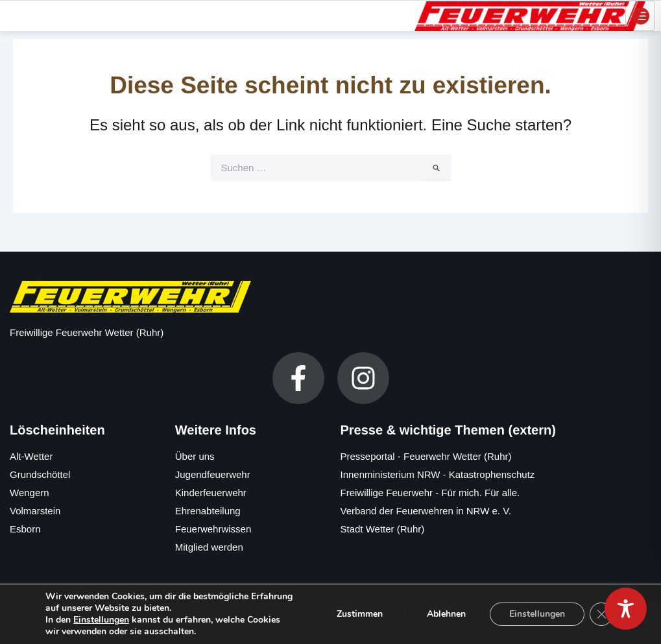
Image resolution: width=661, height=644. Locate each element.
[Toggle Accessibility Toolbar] (626, 609)
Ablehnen (446, 614)
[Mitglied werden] (248, 547)
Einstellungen (101, 620)
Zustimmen (359, 614)
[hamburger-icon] (640, 15)
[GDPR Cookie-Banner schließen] (601, 614)
